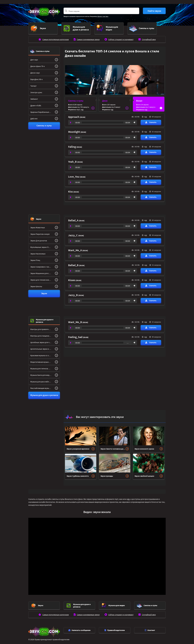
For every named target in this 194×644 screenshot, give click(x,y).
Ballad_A (73, 219)
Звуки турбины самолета (78, 474)
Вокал (139, 99)
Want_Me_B (75, 320)
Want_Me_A (75, 249)
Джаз (105, 99)
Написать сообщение (79, 629)
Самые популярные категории (56, 38)
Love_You (74, 175)
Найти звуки (154, 11)
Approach (74, 115)
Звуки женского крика (144, 447)
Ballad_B (74, 264)
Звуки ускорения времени (78, 447)
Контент (150, 629)
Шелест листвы (103, 16)
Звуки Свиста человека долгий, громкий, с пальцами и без (113, 447)
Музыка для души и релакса (45, 319)
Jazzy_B (73, 293)
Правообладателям (115, 629)
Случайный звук (149, 38)
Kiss (71, 190)
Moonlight (74, 130)
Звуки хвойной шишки (144, 474)
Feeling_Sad (75, 335)
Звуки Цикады (107, 474)
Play (71, 121)
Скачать (151, 121)
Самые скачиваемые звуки (88, 38)
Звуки (39, 217)
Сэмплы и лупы (43, 50)
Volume (134, 121)
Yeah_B (73, 160)
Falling (72, 145)
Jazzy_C (73, 234)
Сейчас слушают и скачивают (121, 38)
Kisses (72, 278)
